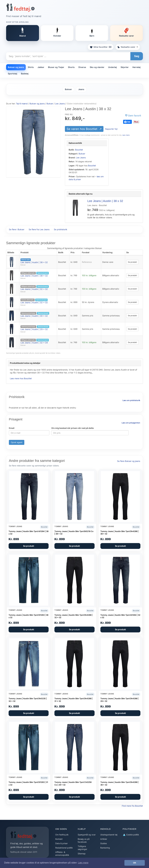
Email (12, 428)
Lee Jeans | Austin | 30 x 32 (34, 316)
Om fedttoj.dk (62, 835)
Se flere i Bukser (17, 229)
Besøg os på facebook (84, 840)
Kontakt (59, 839)
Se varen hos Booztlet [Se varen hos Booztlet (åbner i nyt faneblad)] (82, 129)
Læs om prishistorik (131, 400)
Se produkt (132, 262)
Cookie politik (131, 835)
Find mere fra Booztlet (132, 806)
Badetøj (25, 74)
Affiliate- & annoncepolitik (62, 854)
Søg (137, 56)
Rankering (105, 848)
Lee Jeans (81, 158)
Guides (104, 843)
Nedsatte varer (128, 47)
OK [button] (135, 863)
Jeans (81, 89)
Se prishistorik (61, 229)
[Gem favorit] (133, 116)
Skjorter (125, 67)
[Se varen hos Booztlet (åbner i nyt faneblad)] (33, 142)
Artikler (104, 839)
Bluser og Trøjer (56, 67)
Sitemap (82, 854)
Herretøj (136, 67)
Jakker (41, 67)
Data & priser (61, 843)
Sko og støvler (97, 67)
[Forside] (20, 8)
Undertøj (112, 67)
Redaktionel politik (64, 848)
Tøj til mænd (22, 104)
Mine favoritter (101, 47)
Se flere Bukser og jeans (129, 461)
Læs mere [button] (83, 863)
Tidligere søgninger (82, 848)
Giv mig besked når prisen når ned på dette (73, 428)
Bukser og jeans (16, 67)
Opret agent (17, 442)
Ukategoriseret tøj (109, 835)
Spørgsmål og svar (87, 835)
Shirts (31, 67)
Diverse (82, 67)
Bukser (68, 89)
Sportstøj (13, 74)
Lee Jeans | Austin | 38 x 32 (105, 201)
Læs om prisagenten (131, 423)
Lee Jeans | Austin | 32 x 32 (34, 289)
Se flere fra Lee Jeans (39, 229)
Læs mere (126, 135)
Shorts (71, 67)
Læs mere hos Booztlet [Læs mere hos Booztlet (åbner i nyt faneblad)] (21, 378)
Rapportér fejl (111, 129)
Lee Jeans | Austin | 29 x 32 (34, 329)
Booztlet (79, 150)
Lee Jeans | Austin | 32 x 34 (34, 343)
